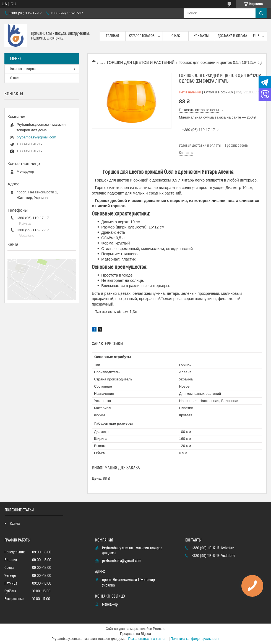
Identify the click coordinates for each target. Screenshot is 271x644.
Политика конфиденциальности (195, 639)
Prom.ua (159, 629)
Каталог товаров (142, 36)
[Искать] (261, 13)
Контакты (201, 36)
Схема (15, 524)
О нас (176, 36)
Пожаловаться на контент (148, 639)
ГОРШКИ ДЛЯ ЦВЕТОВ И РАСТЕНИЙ (141, 62)
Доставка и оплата (232, 36)
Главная (113, 36)
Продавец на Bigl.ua (135, 634)
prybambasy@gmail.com (36, 137)
